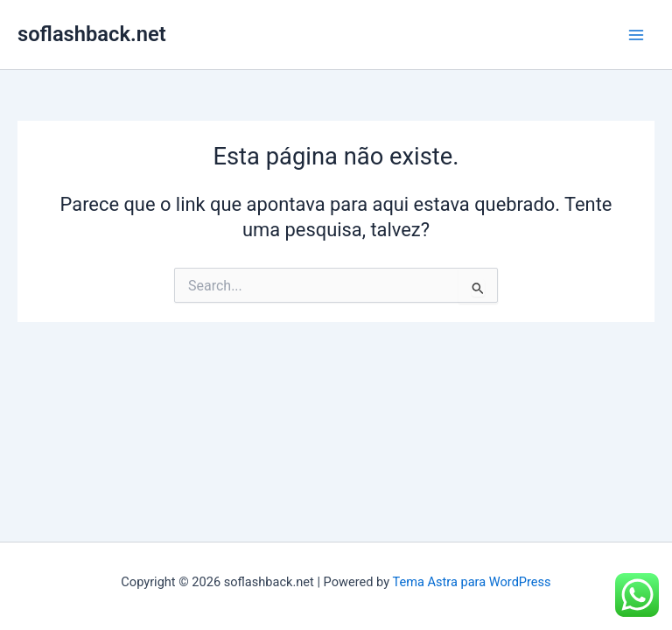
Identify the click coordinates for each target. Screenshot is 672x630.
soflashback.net (92, 34)
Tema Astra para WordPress (471, 582)
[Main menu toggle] (636, 35)
